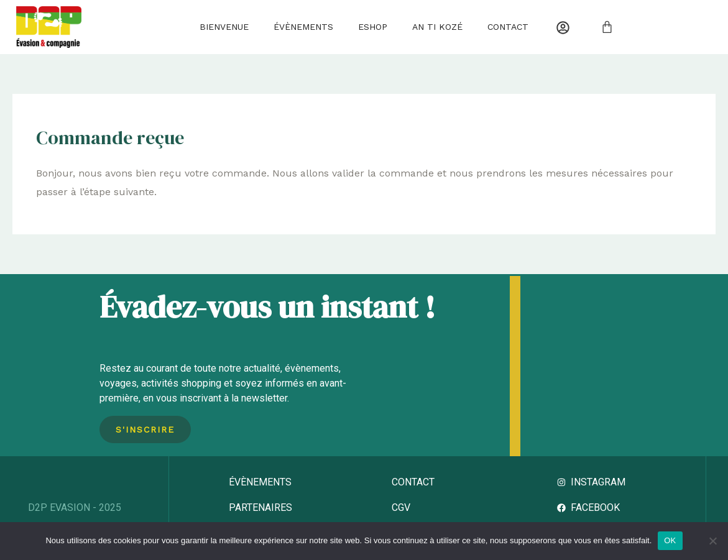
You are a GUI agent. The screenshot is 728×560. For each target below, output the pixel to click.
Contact (508, 27)
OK (670, 540)
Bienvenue (224, 27)
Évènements (303, 27)
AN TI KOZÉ (437, 27)
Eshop (373, 27)
